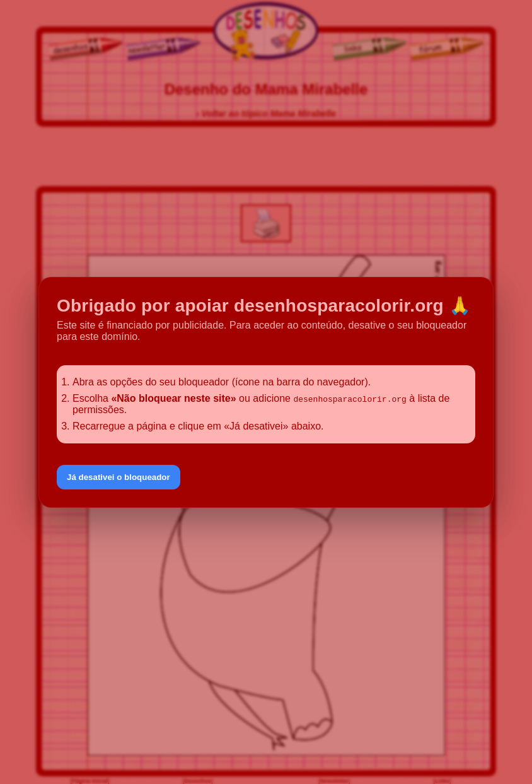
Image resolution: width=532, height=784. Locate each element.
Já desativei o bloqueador (119, 477)
